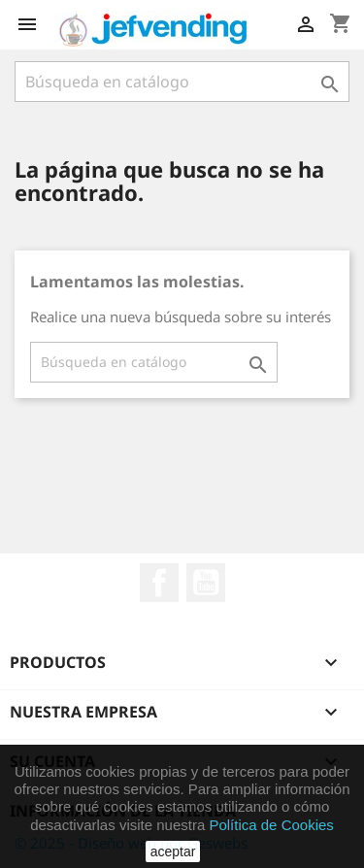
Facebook (159, 583)
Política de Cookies (271, 825)
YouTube (206, 583)
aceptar (173, 851)
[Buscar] (182, 82)
